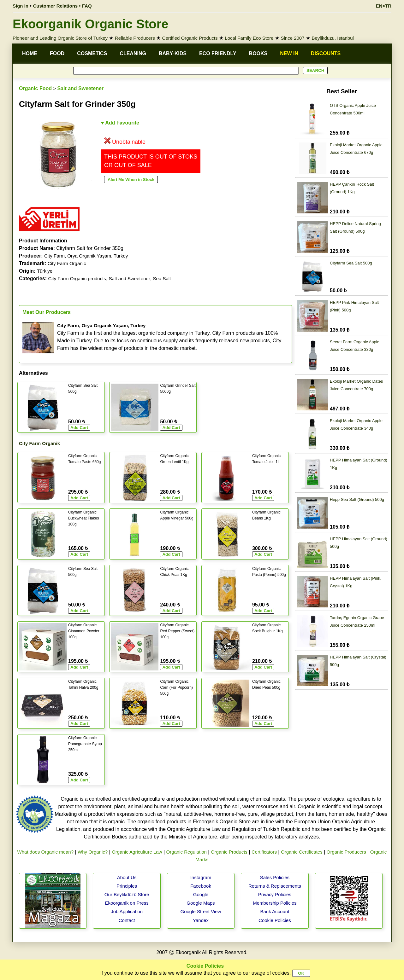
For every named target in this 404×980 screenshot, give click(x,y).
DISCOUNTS (326, 53)
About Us (127, 877)
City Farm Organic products (77, 278)
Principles (127, 886)
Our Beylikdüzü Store (127, 894)
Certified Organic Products (190, 38)
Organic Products (229, 852)
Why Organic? (93, 852)
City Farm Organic (67, 263)
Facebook (201, 886)
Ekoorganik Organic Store (90, 24)
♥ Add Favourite (120, 123)
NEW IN (289, 53)
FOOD (57, 53)
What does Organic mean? (45, 852)
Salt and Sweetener (80, 88)
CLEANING (133, 53)
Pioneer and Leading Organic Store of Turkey (60, 38)
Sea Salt (162, 278)
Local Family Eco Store (249, 38)
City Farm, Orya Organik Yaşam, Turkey (86, 256)
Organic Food (35, 88)
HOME (30, 53)
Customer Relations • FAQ (62, 6)
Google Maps (201, 903)
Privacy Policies (275, 894)
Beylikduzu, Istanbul (333, 38)
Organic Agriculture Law (137, 852)
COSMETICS (92, 53)
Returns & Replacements (275, 886)
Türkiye (45, 271)
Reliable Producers (135, 38)
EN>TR (383, 6)
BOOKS (258, 53)
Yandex (201, 920)
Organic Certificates (302, 852)
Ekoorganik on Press (127, 903)
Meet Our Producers (47, 312)
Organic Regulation (186, 852)
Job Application (127, 911)
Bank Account (275, 911)
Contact (127, 920)
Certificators (264, 852)
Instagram (201, 877)
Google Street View (201, 911)
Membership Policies (275, 903)
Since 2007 (292, 38)
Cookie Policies (275, 920)
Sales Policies (275, 877)
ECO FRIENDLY (218, 53)
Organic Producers (346, 852)
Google (201, 894)
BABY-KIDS (173, 53)
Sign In (21, 6)
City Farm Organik (39, 443)
